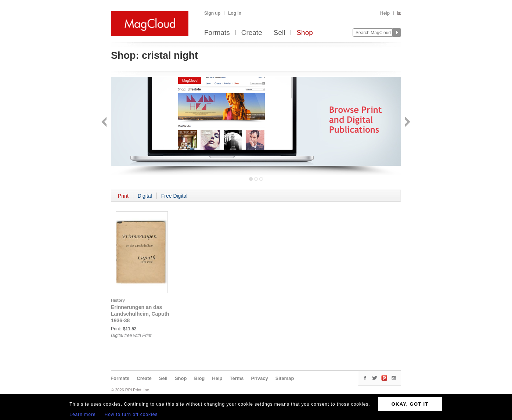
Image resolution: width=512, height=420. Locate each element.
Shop (304, 33)
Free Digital (174, 196)
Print (123, 196)
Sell (280, 33)
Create (252, 33)
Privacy (260, 378)
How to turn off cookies (131, 414)
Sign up (212, 13)
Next (407, 123)
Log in (235, 13)
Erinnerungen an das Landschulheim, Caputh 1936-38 (140, 314)
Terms (237, 378)
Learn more (82, 414)
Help (385, 13)
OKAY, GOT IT (410, 404)
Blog (199, 378)
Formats (217, 33)
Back (105, 123)
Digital (145, 196)
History (118, 300)
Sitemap (285, 378)
